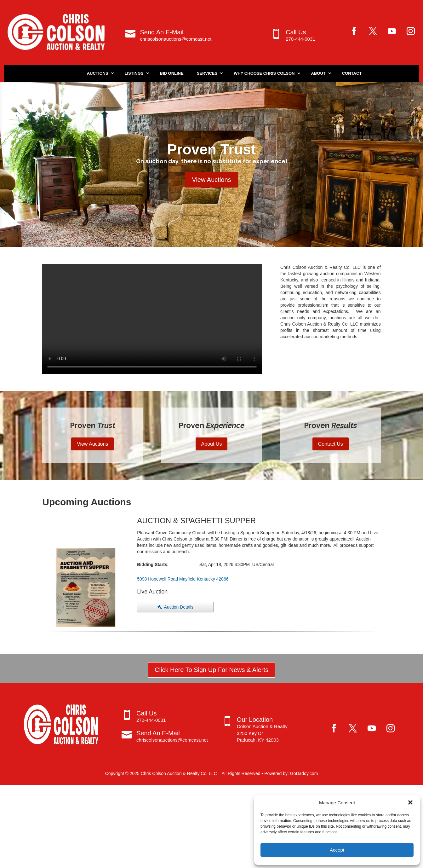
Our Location (255, 720)
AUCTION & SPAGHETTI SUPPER (196, 521)
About (318, 73)
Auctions (98, 73)
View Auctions (211, 180)
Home (68, 73)
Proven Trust (211, 149)
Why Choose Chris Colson (264, 73)
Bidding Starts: (153, 564)
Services (207, 73)
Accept (337, 850)
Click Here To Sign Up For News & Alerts (211, 670)
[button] (410, 802)
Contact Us (331, 444)
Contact (352, 73)
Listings (134, 73)
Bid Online (172, 73)
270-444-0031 (300, 39)
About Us (212, 444)
